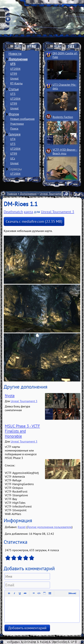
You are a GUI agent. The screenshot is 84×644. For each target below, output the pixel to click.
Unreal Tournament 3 (53, 194)
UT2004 (15, 69)
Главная (12, 194)
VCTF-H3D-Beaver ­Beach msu (65, 151)
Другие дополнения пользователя (49, 527)
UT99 (14, 74)
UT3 (13, 64)
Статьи (14, 89)
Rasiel (22, 527)
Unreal (14, 78)
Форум (14, 114)
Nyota (10, 396)
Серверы (15, 169)
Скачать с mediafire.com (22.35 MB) (34, 221)
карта (29, 212)
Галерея (14, 134)
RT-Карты (16, 83)
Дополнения (18, 59)
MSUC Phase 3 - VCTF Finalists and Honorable (22, 431)
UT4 (13, 139)
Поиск (14, 128)
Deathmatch (13, 212)
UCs (13, 158)
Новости (15, 54)
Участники (17, 124)
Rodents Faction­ (63, 117)
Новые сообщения (22, 119)
